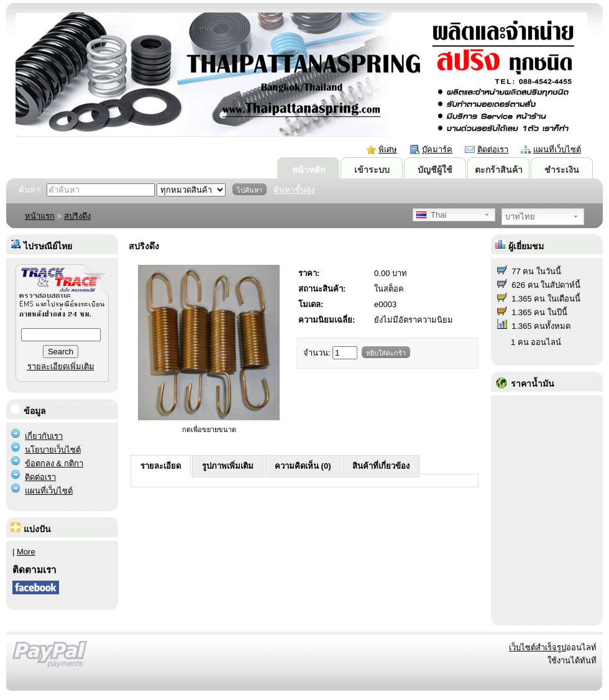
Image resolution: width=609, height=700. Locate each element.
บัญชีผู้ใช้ (435, 170)
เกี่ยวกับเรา (44, 436)
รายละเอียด (161, 466)
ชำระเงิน (562, 170)
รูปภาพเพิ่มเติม (228, 466)
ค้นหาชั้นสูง (294, 190)
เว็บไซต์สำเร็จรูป (538, 647)
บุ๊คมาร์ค (437, 150)
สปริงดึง (77, 216)
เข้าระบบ (372, 170)
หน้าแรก (40, 216)
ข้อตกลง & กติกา (54, 463)
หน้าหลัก (309, 170)
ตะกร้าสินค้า (499, 170)
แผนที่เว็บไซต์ (557, 150)
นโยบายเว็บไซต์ (53, 450)
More (26, 552)
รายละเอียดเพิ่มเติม (61, 366)
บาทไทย (520, 217)
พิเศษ (388, 150)
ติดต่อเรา (493, 150)
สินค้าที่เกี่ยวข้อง (381, 466)
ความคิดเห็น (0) (303, 466)
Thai (431, 215)
